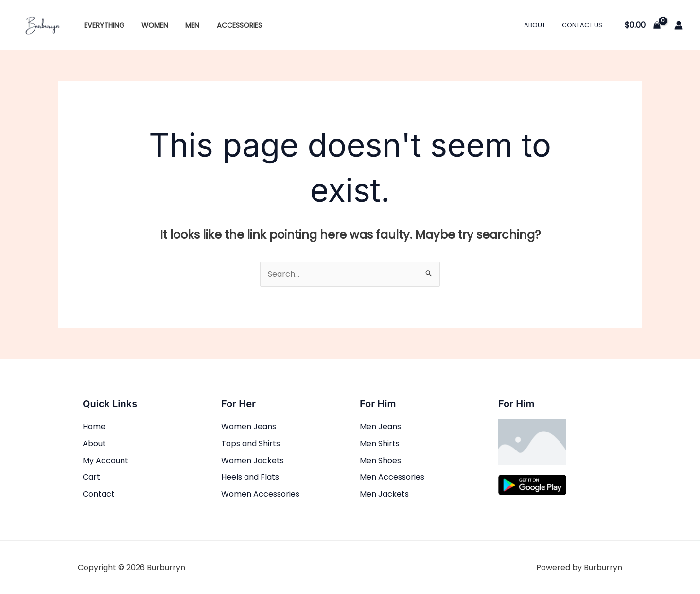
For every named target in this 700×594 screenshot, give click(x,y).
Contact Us (584, 25)
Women (150, 25)
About (541, 25)
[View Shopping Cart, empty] (642, 25)
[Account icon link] (679, 25)
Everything (102, 25)
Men (184, 25)
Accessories (228, 25)
